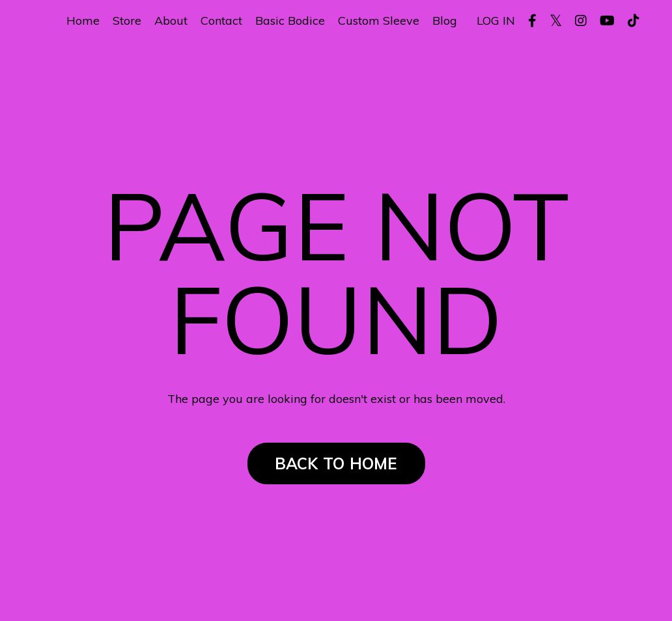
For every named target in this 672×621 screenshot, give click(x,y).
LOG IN (496, 21)
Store (127, 21)
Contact (221, 21)
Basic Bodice (290, 21)
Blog (445, 21)
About (171, 21)
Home (83, 21)
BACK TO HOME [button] (336, 463)
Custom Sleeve (379, 21)
